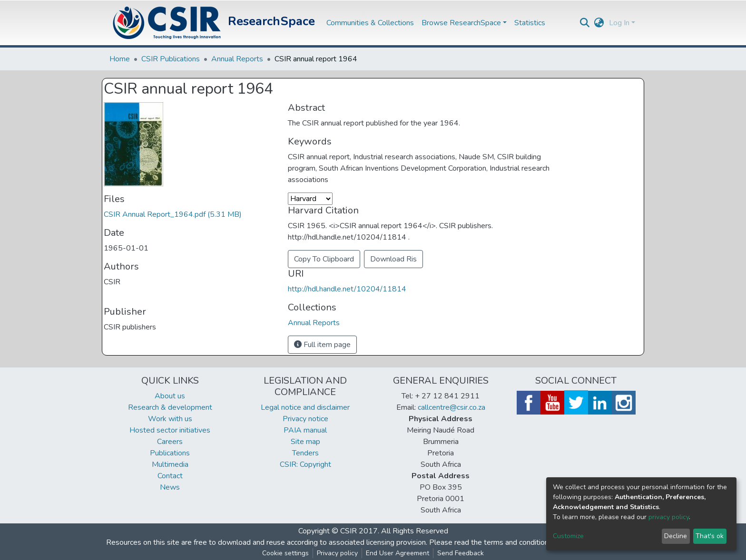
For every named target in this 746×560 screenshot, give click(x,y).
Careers (170, 442)
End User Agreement (398, 553)
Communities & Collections (370, 23)
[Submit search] (585, 23)
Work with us (170, 419)
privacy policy (669, 517)
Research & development (170, 407)
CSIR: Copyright (305, 464)
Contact (170, 476)
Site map (305, 442)
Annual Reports (237, 59)
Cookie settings (285, 553)
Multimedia (170, 464)
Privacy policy (337, 553)
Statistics (530, 23)
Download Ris (393, 259)
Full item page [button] (322, 345)
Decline (676, 536)
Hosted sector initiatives (170, 430)
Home (120, 59)
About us (170, 396)
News (170, 487)
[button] (599, 23)
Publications (170, 453)
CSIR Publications (171, 59)
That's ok (710, 536)
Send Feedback (461, 553)
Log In (619, 23)
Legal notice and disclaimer (305, 407)
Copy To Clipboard (324, 259)
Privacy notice (305, 419)
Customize (568, 536)
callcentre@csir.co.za (452, 407)
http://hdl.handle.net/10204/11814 (347, 289)
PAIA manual (305, 430)
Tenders (305, 453)
